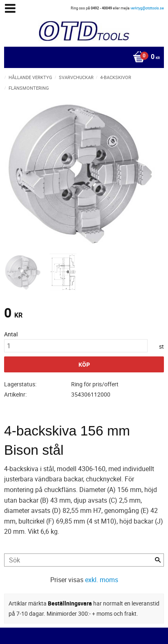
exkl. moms (102, 580)
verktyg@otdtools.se (147, 8)
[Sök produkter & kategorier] (84, 560)
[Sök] (158, 560)
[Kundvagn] (82, 57)
